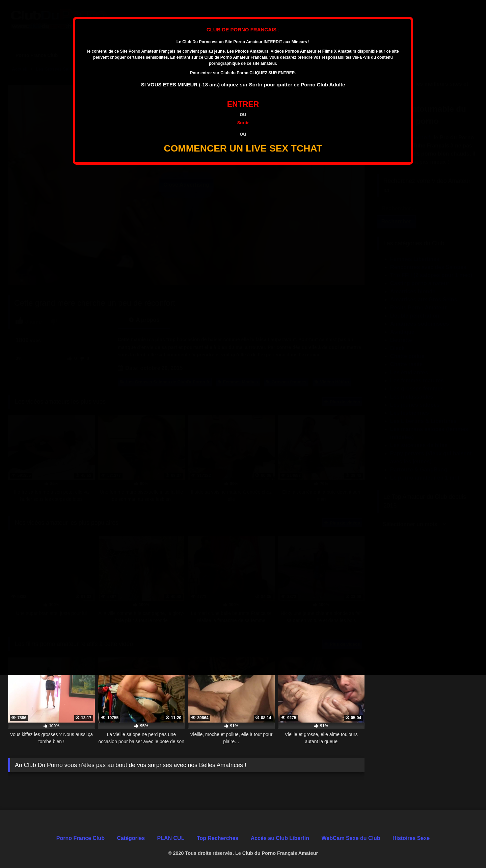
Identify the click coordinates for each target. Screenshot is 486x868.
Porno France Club (80, 838)
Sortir (243, 123)
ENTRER (243, 104)
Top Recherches (218, 838)
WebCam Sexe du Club (351, 838)
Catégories (131, 838)
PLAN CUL (171, 838)
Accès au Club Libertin (280, 838)
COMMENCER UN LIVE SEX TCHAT (243, 148)
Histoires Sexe (411, 838)
